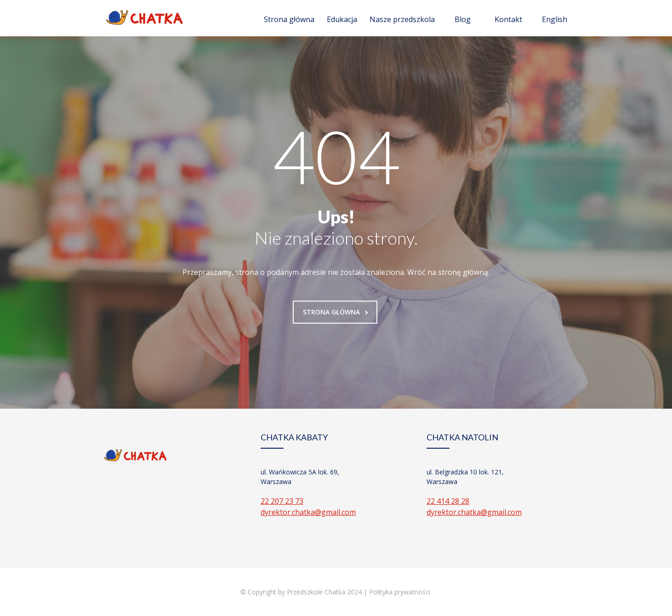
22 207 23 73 (282, 501)
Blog (463, 19)
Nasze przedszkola (402, 19)
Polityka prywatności (401, 592)
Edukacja (342, 19)
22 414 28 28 (448, 501)
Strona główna (289, 19)
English (555, 19)
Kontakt (508, 19)
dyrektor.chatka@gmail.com (308, 512)
